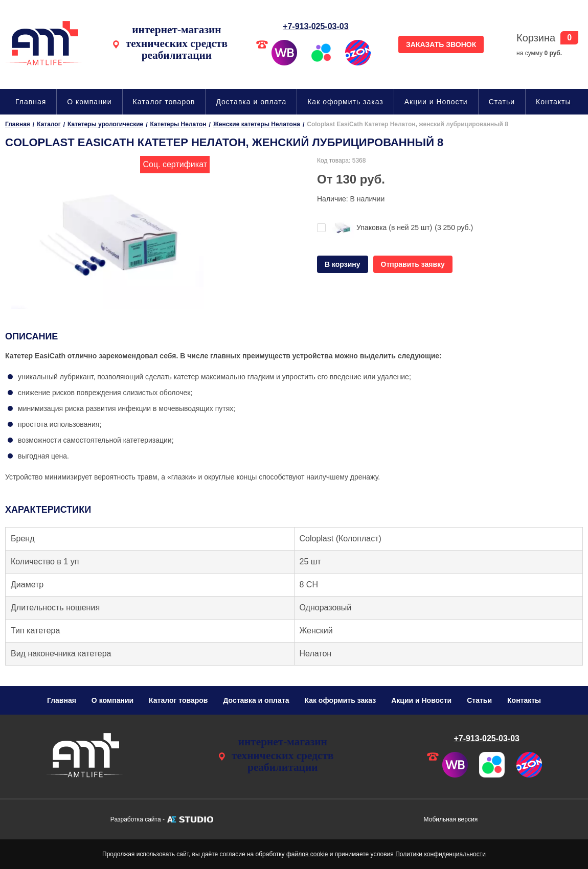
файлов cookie (307, 854)
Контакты (553, 102)
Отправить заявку (413, 264)
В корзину (343, 264)
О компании (89, 102)
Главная (31, 102)
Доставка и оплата (251, 102)
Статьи (502, 102)
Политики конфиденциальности (440, 854)
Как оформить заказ (345, 102)
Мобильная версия (451, 819)
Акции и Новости (436, 102)
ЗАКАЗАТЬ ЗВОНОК (441, 44)
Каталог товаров (164, 102)
